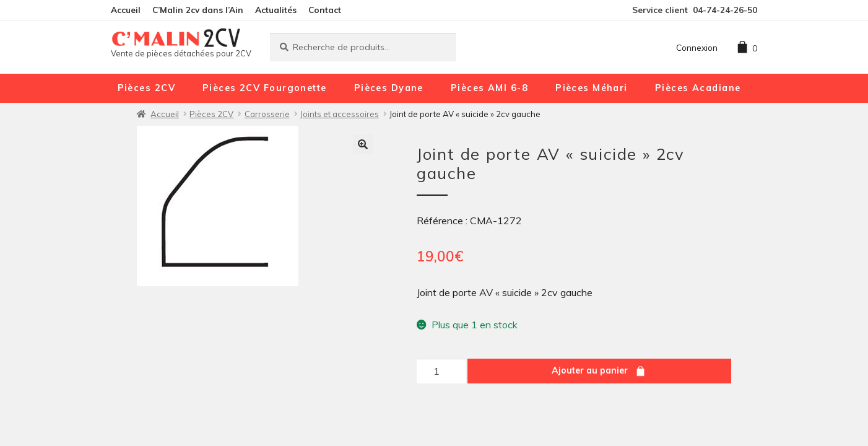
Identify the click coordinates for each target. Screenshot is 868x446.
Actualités (276, 10)
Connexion (697, 47)
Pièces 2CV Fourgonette (265, 88)
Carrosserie (267, 114)
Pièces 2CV (146, 88)
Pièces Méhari (592, 88)
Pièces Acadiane (698, 88)
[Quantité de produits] (441, 371)
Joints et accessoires (340, 114)
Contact (325, 10)
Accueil (126, 10)
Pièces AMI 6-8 (489, 88)
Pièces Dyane (389, 88)
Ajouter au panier (590, 370)
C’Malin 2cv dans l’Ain (198, 10)
